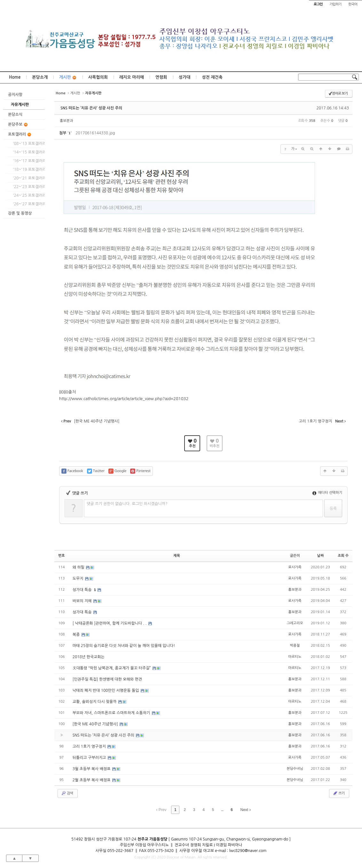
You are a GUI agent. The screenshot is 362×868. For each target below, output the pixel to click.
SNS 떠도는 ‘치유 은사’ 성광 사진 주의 (91, 108)
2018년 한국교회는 (89, 657)
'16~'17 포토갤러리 (27, 161)
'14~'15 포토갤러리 (27, 152)
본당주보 (18, 125)
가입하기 (335, 4)
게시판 (68, 78)
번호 (62, 556)
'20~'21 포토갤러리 (27, 178)
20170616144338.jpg (95, 133)
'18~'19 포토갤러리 (27, 170)
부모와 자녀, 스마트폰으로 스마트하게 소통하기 (112, 713)
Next (246, 810)
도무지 (79, 579)
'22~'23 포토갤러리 (27, 187)
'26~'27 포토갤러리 (27, 204)
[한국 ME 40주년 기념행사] (96, 724)
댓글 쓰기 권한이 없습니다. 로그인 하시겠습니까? (127, 504)
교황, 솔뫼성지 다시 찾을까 (95, 702)
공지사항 (15, 95)
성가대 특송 (83, 590)
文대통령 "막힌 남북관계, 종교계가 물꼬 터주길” (112, 668)
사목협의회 (98, 77)
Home (15, 77)
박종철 (295, 646)
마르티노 (295, 657)
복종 (77, 635)
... (222, 810)
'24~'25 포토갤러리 (27, 195)
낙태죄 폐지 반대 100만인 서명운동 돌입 (106, 690)
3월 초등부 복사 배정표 (92, 769)
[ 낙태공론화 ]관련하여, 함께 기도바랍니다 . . (110, 623)
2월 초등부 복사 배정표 (92, 780)
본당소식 (15, 114)
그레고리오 (295, 623)
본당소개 (40, 77)
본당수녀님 (295, 769)
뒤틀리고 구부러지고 (90, 758)
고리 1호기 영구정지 (90, 746)
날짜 (321, 556)
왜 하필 (79, 567)
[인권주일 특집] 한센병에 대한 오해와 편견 (107, 679)
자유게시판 (20, 105)
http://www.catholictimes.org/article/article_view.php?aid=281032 (124, 399)
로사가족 (295, 567)
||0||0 (64, 392)
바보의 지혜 (83, 601)
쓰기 (338, 793)
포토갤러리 (20, 134)
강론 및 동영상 (20, 213)
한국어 (353, 4)
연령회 (161, 77)
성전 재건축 (212, 77)
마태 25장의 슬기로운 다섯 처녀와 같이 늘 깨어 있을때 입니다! (124, 646)
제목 (177, 556)
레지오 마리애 (132, 77)
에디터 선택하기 (327, 493)
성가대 (185, 77)
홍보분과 (66, 121)
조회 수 (343, 556)
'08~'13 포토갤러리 (27, 144)
